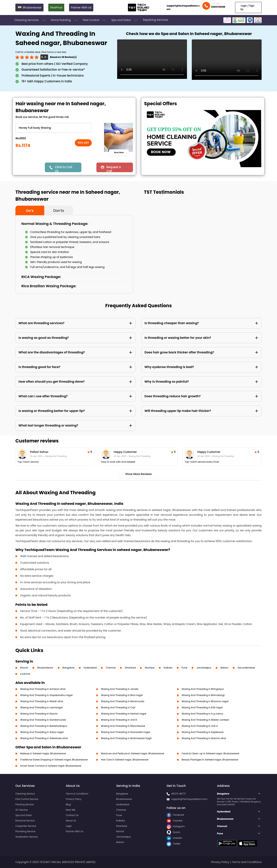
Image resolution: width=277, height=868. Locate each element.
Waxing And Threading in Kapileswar (203, 732)
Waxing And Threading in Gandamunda (43, 720)
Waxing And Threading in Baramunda (123, 701)
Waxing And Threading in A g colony (202, 714)
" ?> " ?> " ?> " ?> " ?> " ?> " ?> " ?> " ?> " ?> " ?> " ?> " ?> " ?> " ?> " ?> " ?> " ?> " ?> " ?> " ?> (54, 128)
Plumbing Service (25, 831)
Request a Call (114, 169)
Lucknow (25, 674)
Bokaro (224, 668)
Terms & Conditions (77, 794)
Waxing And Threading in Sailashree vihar (44, 738)
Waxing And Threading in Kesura (39, 714)
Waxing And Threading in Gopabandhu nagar (46, 695)
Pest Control (95, 20)
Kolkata (168, 668)
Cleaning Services (30, 20)
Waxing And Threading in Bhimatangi (203, 695)
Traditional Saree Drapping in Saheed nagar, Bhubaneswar (54, 760)
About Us (71, 821)
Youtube (174, 821)
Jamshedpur (204, 668)
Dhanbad (130, 668)
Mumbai (150, 668)
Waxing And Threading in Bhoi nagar (122, 695)
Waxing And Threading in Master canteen (206, 720)
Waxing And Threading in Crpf (118, 707)
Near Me (71, 810)
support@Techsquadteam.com (189, 799)
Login (69, 826)
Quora (173, 832)
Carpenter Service (26, 826)
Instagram (176, 826)
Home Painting (64, 20)
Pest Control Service (27, 799)
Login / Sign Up (247, 7)
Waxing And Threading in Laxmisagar (42, 707)
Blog (68, 804)
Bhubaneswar (45, 668)
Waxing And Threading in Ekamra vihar (204, 738)
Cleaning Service (25, 794)
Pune (184, 668)
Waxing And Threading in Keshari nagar (124, 714)
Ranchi (24, 668)
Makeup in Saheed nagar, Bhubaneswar (43, 753)
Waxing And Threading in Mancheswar (123, 726)
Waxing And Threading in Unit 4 (200, 726)
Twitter (174, 844)
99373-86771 (178, 794)
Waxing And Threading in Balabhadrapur (44, 726)
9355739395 (218, 7)
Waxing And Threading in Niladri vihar (42, 701)
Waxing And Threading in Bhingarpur (203, 689)
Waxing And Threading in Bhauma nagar (205, 701)
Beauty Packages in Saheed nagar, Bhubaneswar (210, 760)
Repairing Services (155, 20)
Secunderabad (246, 668)
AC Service (22, 810)
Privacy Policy (74, 799)
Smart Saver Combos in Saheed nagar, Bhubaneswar (51, 766)
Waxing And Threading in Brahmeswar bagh (126, 738)
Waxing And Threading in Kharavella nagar (126, 732)
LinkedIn (174, 838)
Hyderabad (90, 668)
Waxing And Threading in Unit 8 (119, 720)
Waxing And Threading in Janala (120, 689)
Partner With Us (81, 8)
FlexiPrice (56, 8)
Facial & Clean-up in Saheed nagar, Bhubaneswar (211, 753)
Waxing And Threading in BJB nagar (202, 707)
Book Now (119, 152)
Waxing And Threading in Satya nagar (42, 732)
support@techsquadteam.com (183, 7)
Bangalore (68, 668)
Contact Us (72, 815)
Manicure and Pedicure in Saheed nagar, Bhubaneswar (133, 753)
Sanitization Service (27, 837)
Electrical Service (25, 821)
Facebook (175, 815)
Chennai (111, 668)
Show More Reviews (138, 474)
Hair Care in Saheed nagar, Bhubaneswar (125, 760)
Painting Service (25, 804)
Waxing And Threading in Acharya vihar (43, 689)
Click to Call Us (63, 169)
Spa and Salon (125, 20)
